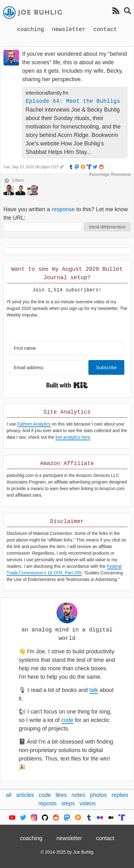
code (67, 720)
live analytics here (73, 437)
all (9, 795)
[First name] (67, 348)
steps (68, 803)
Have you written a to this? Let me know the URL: (66, 214)
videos (88, 803)
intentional (122, 175)
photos (98, 795)
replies (120, 795)
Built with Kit (67, 385)
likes (61, 795)
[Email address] (47, 367)
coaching (30, 29)
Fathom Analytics (34, 424)
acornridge (100, 175)
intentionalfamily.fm (47, 93)
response (63, 209)
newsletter (69, 29)
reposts (47, 803)
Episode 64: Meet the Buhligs (73, 101)
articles (25, 795)
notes (78, 795)
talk (94, 690)
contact (105, 29)
